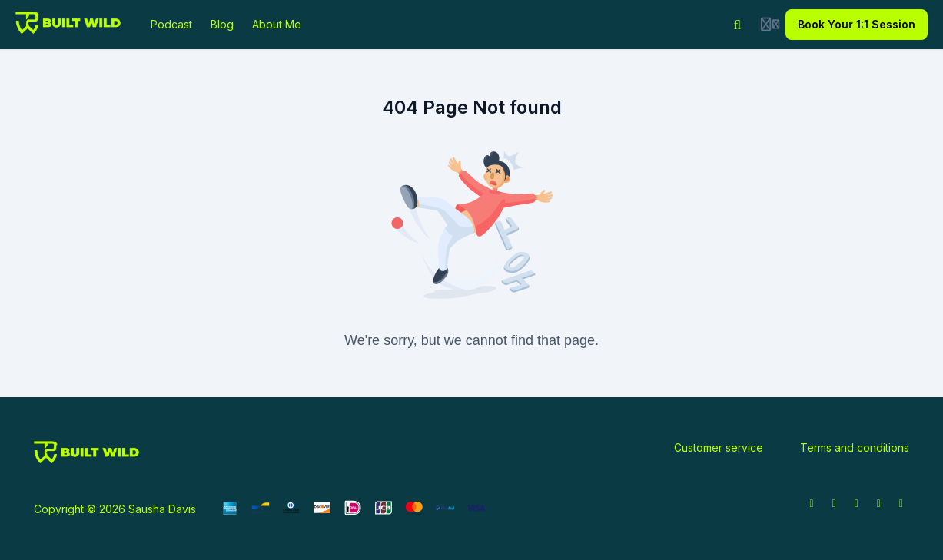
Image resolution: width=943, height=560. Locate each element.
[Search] (738, 25)
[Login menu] (770, 25)
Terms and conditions (855, 447)
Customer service (719, 447)
